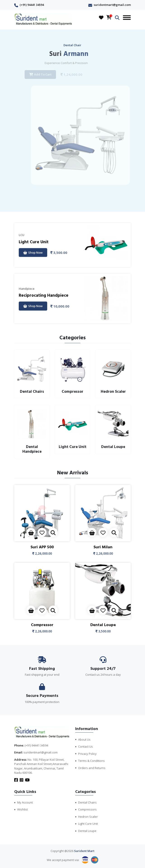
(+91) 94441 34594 (32, 5)
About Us (84, 739)
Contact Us (85, 746)
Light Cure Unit (34, 242)
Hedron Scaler (88, 817)
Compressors (87, 809)
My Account (25, 802)
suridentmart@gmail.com (112, 5)
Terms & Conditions (91, 761)
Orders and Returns (92, 768)
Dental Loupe (103, 625)
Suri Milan (103, 547)
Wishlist (22, 809)
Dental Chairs (87, 802)
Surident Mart (84, 851)
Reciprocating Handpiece (44, 295)
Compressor (42, 625)
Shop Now (33, 252)
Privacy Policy (87, 754)
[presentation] (67, 201)
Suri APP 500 (42, 547)
